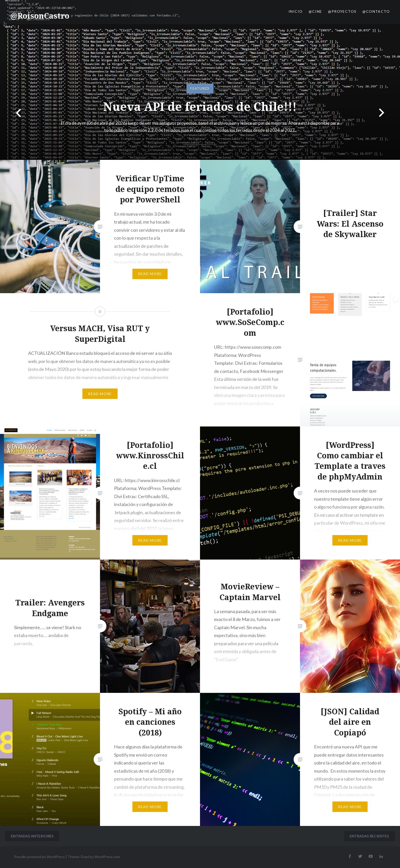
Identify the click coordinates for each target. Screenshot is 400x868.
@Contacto (376, 11)
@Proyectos (342, 11)
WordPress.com (107, 857)
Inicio (296, 11)
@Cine (315, 11)
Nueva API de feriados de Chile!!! (200, 105)
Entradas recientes (369, 836)
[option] (200, 80)
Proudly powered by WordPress (39, 857)
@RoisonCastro (40, 16)
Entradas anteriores (32, 836)
